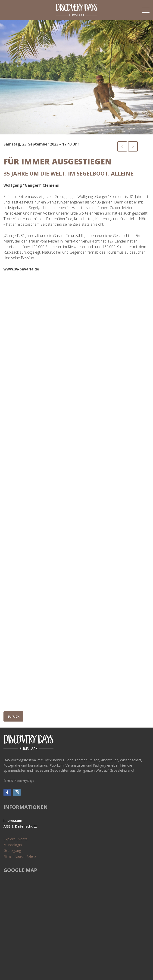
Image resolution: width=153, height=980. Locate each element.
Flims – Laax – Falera (20, 856)
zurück (13, 716)
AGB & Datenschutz (20, 826)
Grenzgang (12, 850)
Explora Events (16, 839)
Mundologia (13, 845)
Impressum (13, 820)
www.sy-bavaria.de (21, 269)
